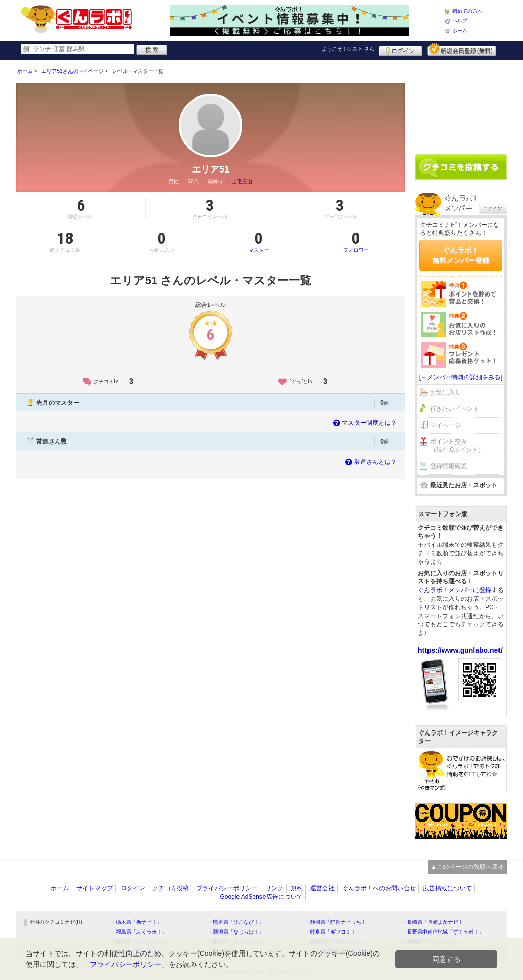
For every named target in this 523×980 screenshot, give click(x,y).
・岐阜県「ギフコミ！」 (333, 932)
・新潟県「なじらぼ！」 (236, 932)
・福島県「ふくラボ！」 (139, 932)
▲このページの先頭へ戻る (467, 867)
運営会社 (322, 888)
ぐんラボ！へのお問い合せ (379, 888)
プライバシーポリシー (227, 888)
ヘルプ (460, 21)
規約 (297, 888)
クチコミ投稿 (171, 888)
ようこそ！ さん (348, 49)
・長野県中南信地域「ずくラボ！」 (443, 932)
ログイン (401, 50)
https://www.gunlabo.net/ (460, 650)
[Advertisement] (461, 103)
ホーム (460, 30)
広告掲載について (447, 888)
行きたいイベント (455, 409)
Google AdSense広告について (261, 897)
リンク (274, 888)
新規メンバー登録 (462, 50)
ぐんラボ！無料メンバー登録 (461, 255)
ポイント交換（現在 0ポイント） (457, 446)
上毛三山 (242, 181)
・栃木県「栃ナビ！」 (136, 922)
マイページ (445, 425)
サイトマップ (94, 888)
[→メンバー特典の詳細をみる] (461, 377)
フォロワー (356, 241)
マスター (259, 241)
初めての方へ (467, 11)
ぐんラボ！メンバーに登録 (455, 590)
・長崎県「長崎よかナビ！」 (435, 922)
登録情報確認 (448, 466)
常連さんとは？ (370, 462)
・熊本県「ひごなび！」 (236, 922)
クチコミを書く (461, 167)
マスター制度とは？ (364, 423)
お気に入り (445, 393)
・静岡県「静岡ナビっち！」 (338, 922)
